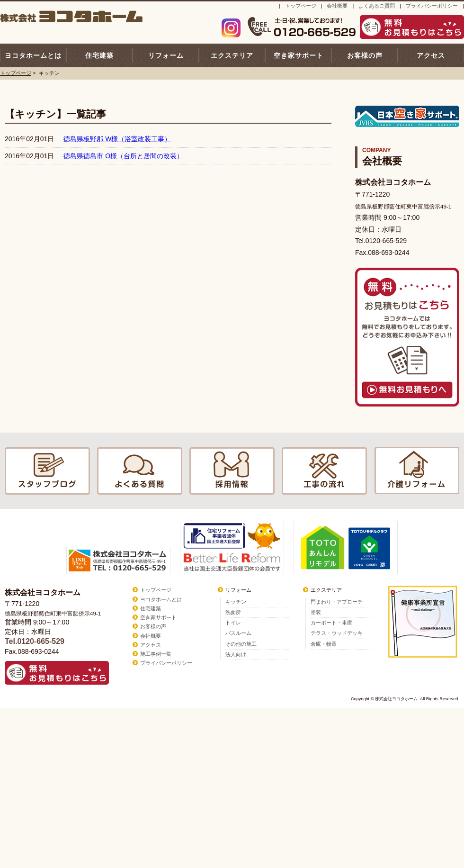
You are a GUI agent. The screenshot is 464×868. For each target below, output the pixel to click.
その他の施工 (241, 644)
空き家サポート (299, 55)
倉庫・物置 (324, 644)
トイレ (233, 623)
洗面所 (233, 612)
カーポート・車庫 (331, 623)
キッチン (236, 602)
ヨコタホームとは (33, 55)
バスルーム (238, 633)
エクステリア (232, 55)
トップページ (301, 6)
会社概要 (337, 6)
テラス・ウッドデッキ (337, 633)
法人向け (236, 654)
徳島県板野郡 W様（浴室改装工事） (117, 139)
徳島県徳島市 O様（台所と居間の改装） (123, 156)
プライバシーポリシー (432, 6)
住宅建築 (99, 55)
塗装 (316, 612)
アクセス (431, 55)
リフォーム (166, 55)
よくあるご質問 (377, 6)
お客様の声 (365, 55)
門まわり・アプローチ (337, 602)
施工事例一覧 (156, 654)
